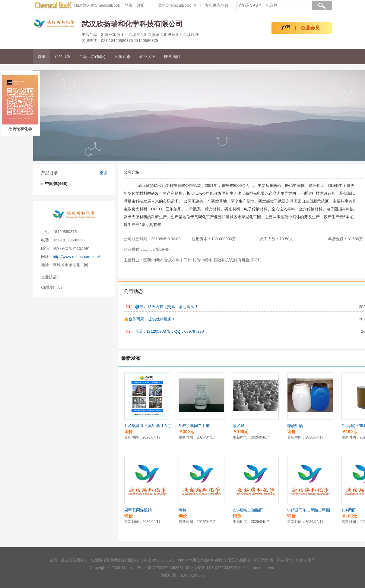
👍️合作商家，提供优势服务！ (150, 319)
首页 (42, 57)
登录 (129, 5)
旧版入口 (133, 560)
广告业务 (95, 560)
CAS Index (176, 560)
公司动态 (122, 57)
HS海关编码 (305, 560)
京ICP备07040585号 (165, 568)
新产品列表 (263, 560)
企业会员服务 (72, 560)
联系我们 (172, 57)
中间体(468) (56, 184)
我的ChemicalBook (174, 5)
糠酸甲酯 (295, 426)
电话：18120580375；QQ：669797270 (169, 331)
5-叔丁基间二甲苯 (194, 426)
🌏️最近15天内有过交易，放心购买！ (167, 307)
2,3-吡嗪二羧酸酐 (248, 510)
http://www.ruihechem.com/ (76, 257)
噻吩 (182, 510)
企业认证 (147, 57)
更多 (103, 173)
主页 (53, 560)
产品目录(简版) (92, 57)
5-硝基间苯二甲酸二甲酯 (309, 510)
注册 (141, 5)
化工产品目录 (239, 560)
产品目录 (62, 57)
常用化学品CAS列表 (206, 560)
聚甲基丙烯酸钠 (138, 510)
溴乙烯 (239, 426)
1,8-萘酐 (349, 510)
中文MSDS (154, 560)
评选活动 (284, 560)
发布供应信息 (217, 5)
